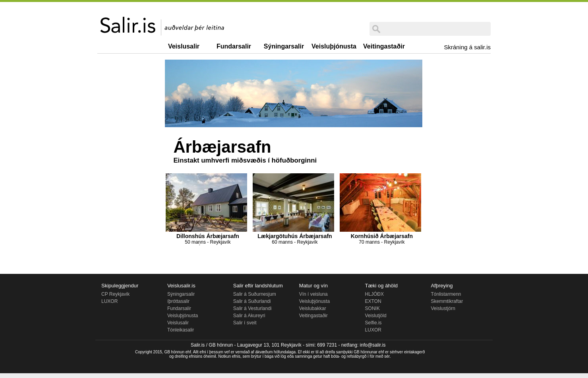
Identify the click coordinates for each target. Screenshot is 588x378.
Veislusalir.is (181, 286)
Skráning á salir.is (467, 47)
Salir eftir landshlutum (258, 286)
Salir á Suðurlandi (252, 301)
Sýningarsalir (284, 46)
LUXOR (109, 301)
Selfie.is (373, 323)
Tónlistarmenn (446, 294)
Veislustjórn (443, 308)
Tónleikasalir (181, 330)
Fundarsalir (234, 46)
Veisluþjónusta (334, 46)
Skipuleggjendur (120, 286)
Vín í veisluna (313, 294)
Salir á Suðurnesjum (255, 294)
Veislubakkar (313, 308)
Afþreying (442, 286)
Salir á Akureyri (249, 316)
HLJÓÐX (374, 294)
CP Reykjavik (115, 294)
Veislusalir (184, 46)
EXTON (373, 301)
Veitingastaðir (384, 46)
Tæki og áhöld (381, 286)
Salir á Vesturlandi (252, 308)
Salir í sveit (245, 323)
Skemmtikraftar (447, 301)
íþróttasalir (178, 301)
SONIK (372, 308)
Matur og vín (313, 286)
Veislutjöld (376, 316)
